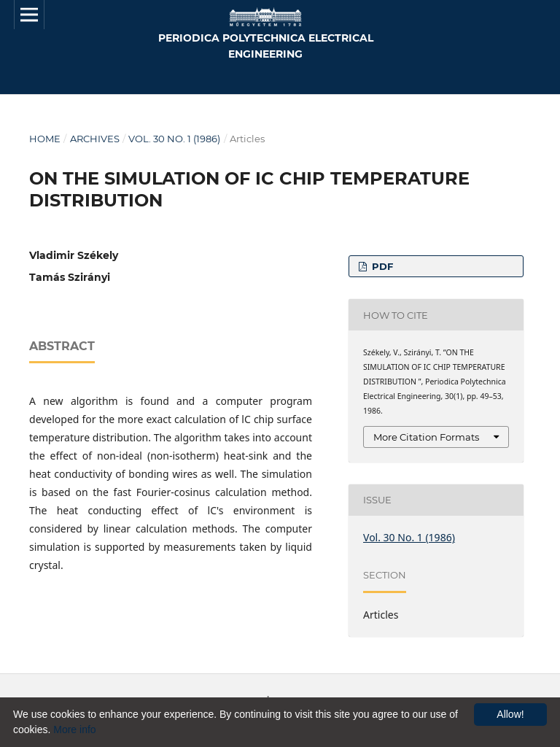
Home (45, 139)
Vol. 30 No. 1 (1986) (174, 139)
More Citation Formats (426, 437)
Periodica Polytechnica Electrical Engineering (266, 46)
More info (74, 729)
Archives (95, 139)
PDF (381, 266)
